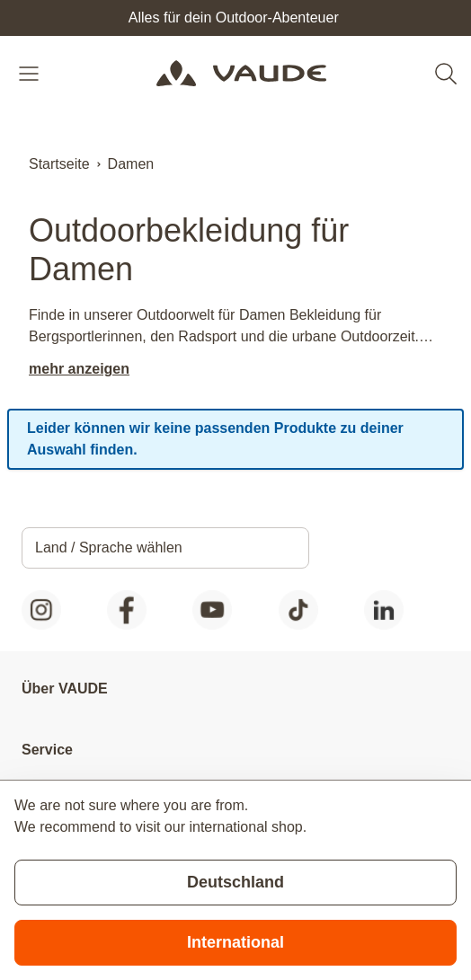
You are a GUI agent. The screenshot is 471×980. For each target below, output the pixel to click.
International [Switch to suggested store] (235, 942)
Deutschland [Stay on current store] (235, 882)
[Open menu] (31, 74)
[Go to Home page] (241, 74)
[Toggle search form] (446, 74)
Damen (131, 164)
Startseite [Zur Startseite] (59, 164)
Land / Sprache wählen (109, 547)
